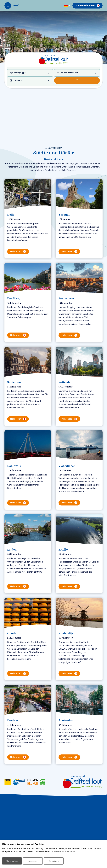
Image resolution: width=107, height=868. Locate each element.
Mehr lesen (16, 252)
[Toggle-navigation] (12, 6)
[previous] (5, 38)
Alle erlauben (12, 861)
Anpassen (33, 861)
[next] (102, 38)
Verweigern (54, 861)
